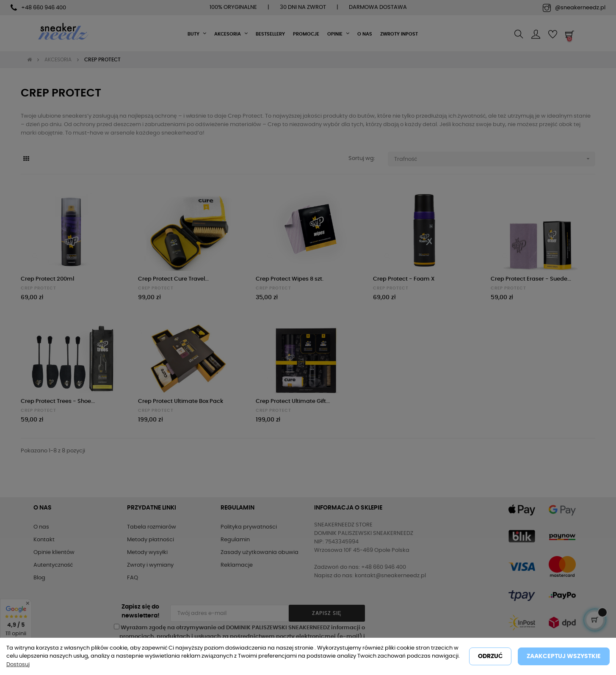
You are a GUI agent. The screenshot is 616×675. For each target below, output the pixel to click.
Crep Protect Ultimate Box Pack (181, 401)
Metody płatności (150, 540)
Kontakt (44, 540)
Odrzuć (490, 656)
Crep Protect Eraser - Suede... (531, 279)
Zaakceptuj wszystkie (564, 656)
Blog (39, 578)
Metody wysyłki (147, 552)
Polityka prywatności (249, 527)
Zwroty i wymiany (150, 565)
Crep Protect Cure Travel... (173, 279)
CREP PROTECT (39, 288)
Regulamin (235, 540)
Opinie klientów (54, 552)
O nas (41, 527)
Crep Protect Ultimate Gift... (293, 401)
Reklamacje (237, 565)
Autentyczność (53, 565)
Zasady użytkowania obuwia (260, 552)
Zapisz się (327, 613)
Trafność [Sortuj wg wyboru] (495, 159)
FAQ (133, 578)
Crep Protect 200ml (47, 279)
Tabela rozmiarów (152, 527)
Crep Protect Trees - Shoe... (58, 401)
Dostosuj (18, 665)
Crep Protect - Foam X (404, 279)
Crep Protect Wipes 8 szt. (290, 279)
